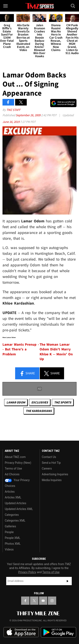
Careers (47, 468)
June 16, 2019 (11, 122)
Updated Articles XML (19, 509)
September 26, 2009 (28, 115)
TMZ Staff (13, 110)
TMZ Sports (63, 402)
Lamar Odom (16, 402)
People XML (13, 538)
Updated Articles (15, 503)
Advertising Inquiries (55, 474)
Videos (9, 549)
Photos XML (13, 544)
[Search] (73, 6)
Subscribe (68, 581)
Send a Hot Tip (51, 463)
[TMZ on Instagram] (52, 601)
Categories (12, 515)
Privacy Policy (27, 572)
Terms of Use (13, 468)
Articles (10, 492)
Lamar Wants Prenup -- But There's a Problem (21, 349)
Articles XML (13, 497)
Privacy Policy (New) (18, 463)
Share (27, 374)
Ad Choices (12, 474)
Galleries (10, 526)
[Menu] (6, 6)
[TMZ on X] (34, 601)
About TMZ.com (15, 457)
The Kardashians (39, 411)
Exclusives (40, 402)
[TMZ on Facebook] (25, 601)
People (9, 532)
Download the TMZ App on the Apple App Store (21, 632)
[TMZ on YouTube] (43, 601)
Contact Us (49, 457)
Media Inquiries (52, 480)
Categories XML (15, 521)
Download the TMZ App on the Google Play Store (58, 632)
